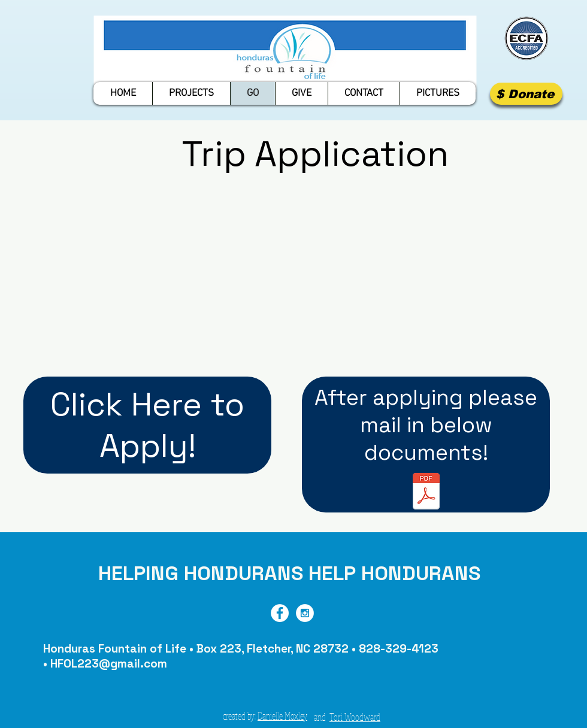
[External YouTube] (312, 281)
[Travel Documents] (426, 493)
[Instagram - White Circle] (305, 613)
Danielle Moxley (282, 716)
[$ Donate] (526, 94)
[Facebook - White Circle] (280, 613)
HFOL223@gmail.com (109, 664)
